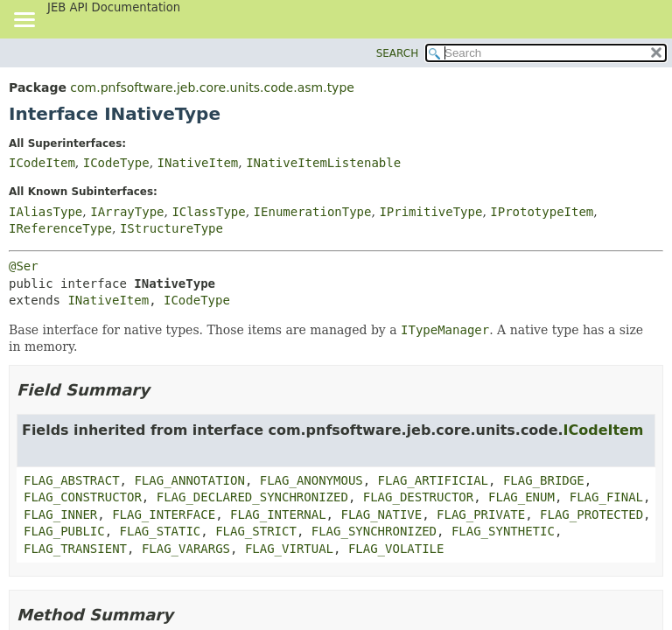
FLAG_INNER (60, 514)
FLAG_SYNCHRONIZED (374, 531)
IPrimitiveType (430, 212)
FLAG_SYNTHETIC (503, 531)
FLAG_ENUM (521, 497)
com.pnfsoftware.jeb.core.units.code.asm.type (212, 87)
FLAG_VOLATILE (396, 549)
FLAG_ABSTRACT (72, 480)
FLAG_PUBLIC (64, 531)
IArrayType (127, 212)
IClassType (208, 212)
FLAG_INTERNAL (278, 514)
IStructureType (171, 228)
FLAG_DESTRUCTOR (418, 497)
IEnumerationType (313, 212)
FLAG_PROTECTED (591, 514)
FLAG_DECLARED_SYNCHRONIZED (252, 497)
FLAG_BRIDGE (544, 480)
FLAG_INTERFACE (164, 514)
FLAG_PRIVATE (481, 514)
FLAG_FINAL (606, 497)
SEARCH (398, 53)
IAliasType (45, 212)
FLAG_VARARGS (186, 549)
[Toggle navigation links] (24, 21)
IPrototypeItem (542, 212)
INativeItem (198, 163)
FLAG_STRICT (256, 531)
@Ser (24, 266)
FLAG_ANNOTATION (189, 480)
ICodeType (116, 163)
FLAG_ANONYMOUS (311, 480)
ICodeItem (42, 163)
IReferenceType (60, 228)
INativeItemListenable (323, 163)
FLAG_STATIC (161, 531)
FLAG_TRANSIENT (75, 549)
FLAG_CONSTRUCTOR (83, 497)
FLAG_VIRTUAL (289, 549)
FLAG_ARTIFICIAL (433, 480)
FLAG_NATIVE (381, 514)
